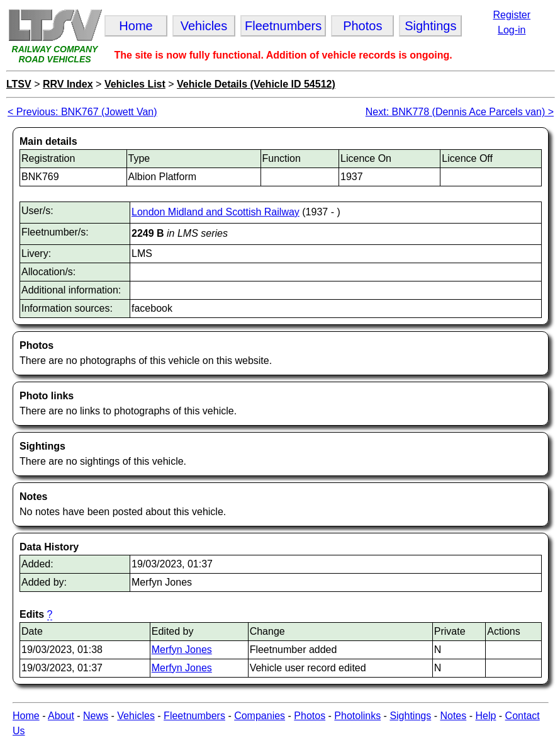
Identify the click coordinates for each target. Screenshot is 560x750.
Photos (310, 716)
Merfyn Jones (182, 650)
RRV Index (68, 84)
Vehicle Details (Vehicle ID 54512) (256, 84)
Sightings (410, 716)
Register (512, 15)
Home (26, 716)
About (61, 716)
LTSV (19, 84)
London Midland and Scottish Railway (216, 212)
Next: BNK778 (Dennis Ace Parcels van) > (460, 112)
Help (485, 716)
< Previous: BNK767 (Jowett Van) (82, 112)
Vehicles (136, 716)
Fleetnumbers (194, 716)
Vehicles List (135, 84)
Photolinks (357, 716)
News (96, 716)
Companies (260, 716)
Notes (453, 716)
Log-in (512, 30)
